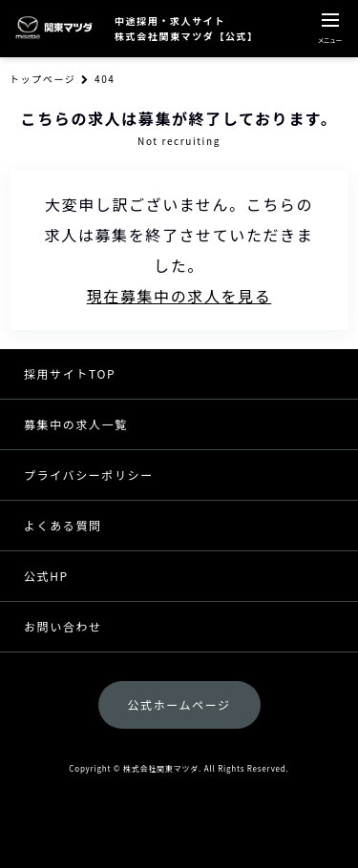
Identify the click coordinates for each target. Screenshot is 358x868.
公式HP (46, 576)
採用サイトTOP (70, 373)
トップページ (42, 79)
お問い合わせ (63, 626)
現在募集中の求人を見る (179, 296)
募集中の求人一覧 (76, 424)
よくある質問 (63, 525)
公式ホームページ (179, 704)
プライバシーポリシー (89, 475)
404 (105, 79)
